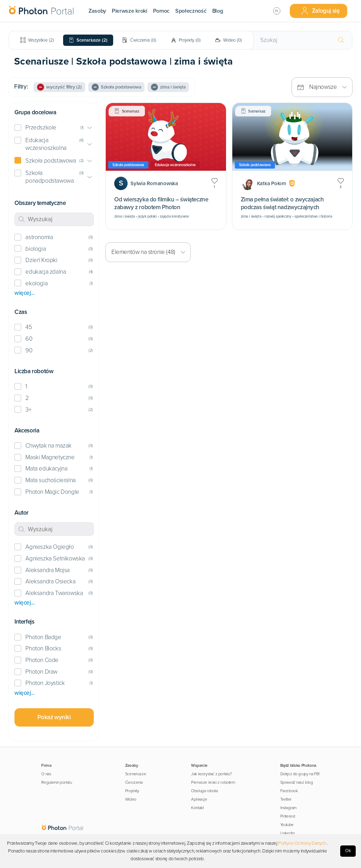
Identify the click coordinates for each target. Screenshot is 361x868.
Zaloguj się (320, 11)
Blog (218, 11)
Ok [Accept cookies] (348, 851)
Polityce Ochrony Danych (302, 843)
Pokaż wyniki (54, 717)
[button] (54, 128)
